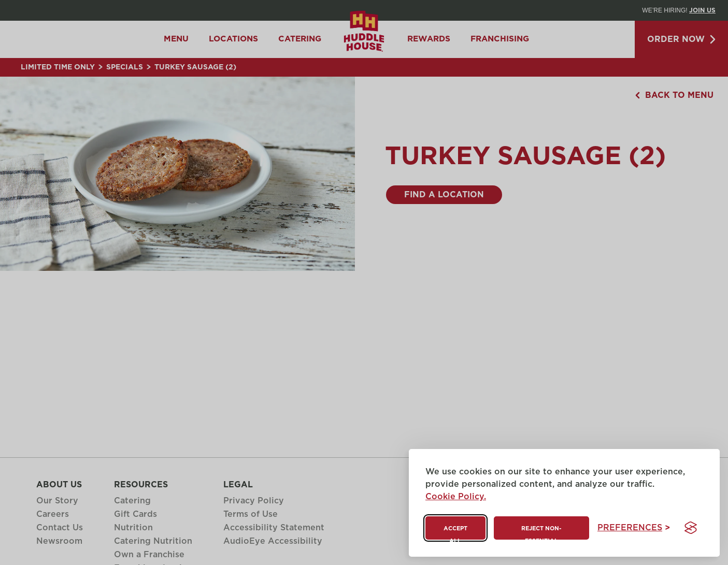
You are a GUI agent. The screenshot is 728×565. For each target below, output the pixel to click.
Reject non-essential (541, 533)
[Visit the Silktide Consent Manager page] (691, 528)
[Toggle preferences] (634, 528)
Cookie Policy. (456, 497)
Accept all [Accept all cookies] (455, 533)
